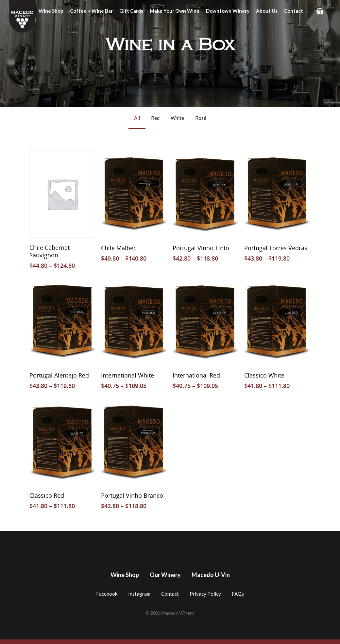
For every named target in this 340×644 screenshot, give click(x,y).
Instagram (139, 594)
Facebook (107, 594)
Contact (294, 11)
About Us (267, 11)
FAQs (238, 594)
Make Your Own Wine (175, 11)
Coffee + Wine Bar (91, 11)
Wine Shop (51, 11)
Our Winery (165, 575)
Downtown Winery (228, 11)
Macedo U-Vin (211, 575)
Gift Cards (131, 11)
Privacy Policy (205, 594)
